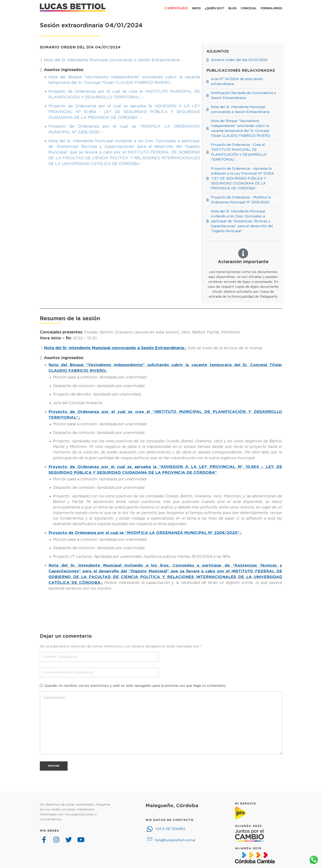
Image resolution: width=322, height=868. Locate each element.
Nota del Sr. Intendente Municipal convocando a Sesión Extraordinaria (112, 60)
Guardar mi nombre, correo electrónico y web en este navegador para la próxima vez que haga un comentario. (135, 686)
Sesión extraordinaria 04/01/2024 (91, 26)
